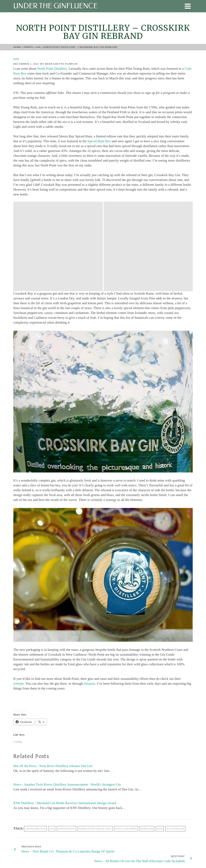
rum (160, 739)
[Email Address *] (103, 822)
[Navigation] (188, 6)
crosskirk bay (35, 739)
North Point (66, 739)
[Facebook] (18, 822)
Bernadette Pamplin (61, 64)
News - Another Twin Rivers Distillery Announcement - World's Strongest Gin (67, 695)
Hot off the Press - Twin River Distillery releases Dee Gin (53, 676)
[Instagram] (34, 822)
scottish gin (175, 739)
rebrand (147, 739)
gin (52, 739)
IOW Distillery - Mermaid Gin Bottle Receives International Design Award (65, 714)
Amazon (89, 594)
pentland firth (126, 739)
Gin (16, 59)
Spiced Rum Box (99, 141)
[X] (26, 822)
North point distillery (95, 739)
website (19, 594)
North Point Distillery (52, 69)
